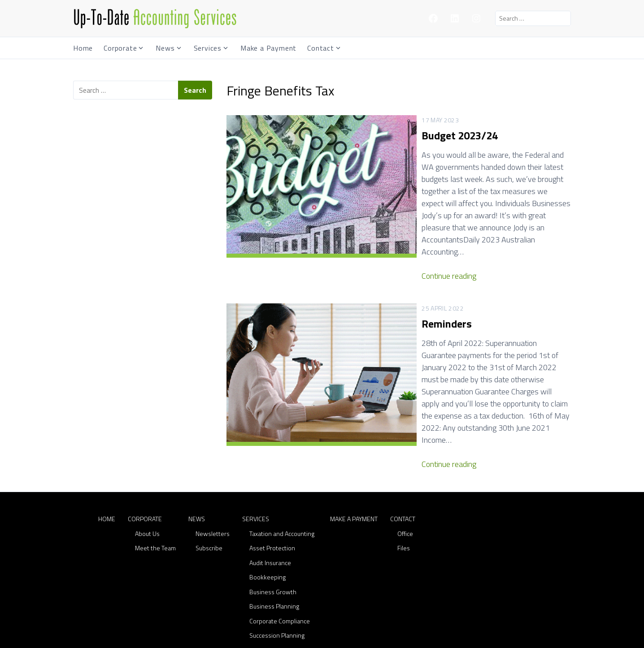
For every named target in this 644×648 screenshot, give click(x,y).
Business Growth (273, 519)
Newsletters (213, 461)
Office (405, 461)
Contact (321, 48)
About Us (147, 461)
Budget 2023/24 (397, 135)
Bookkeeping (268, 504)
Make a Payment (268, 48)
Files (404, 475)
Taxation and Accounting (282, 461)
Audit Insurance (270, 490)
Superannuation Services (283, 577)
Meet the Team (155, 475)
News (165, 48)
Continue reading (387, 240)
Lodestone (414, 638)
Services (208, 48)
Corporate (120, 48)
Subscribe (209, 475)
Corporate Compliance (280, 548)
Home (83, 48)
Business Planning (274, 534)
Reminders (384, 287)
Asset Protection (272, 475)
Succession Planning (277, 563)
